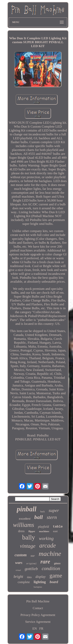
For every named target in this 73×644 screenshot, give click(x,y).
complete (24, 582)
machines (44, 531)
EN (35, 629)
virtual (18, 570)
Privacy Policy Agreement (38, 615)
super (54, 510)
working (46, 538)
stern (52, 517)
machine (50, 554)
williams (24, 525)
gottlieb (31, 569)
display (40, 577)
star (33, 556)
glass (57, 563)
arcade (48, 545)
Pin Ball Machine (38, 601)
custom (21, 555)
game (56, 575)
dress (21, 531)
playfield (43, 527)
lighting (40, 582)
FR (41, 629)
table (58, 527)
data (29, 577)
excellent (25, 519)
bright (18, 577)
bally (29, 537)
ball (39, 517)
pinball (27, 509)
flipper (32, 531)
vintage (28, 546)
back (43, 512)
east (55, 531)
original (31, 564)
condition (51, 568)
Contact (38, 608)
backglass (38, 587)
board (54, 582)
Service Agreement (38, 622)
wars (19, 563)
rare (45, 562)
